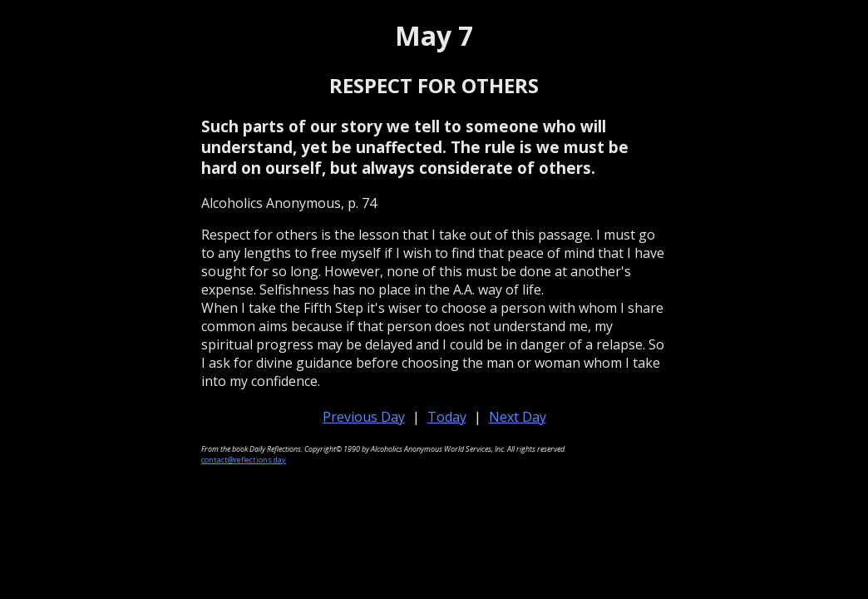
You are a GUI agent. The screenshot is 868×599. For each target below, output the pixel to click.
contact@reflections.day (244, 460)
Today (447, 417)
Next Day (518, 417)
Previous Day (364, 417)
